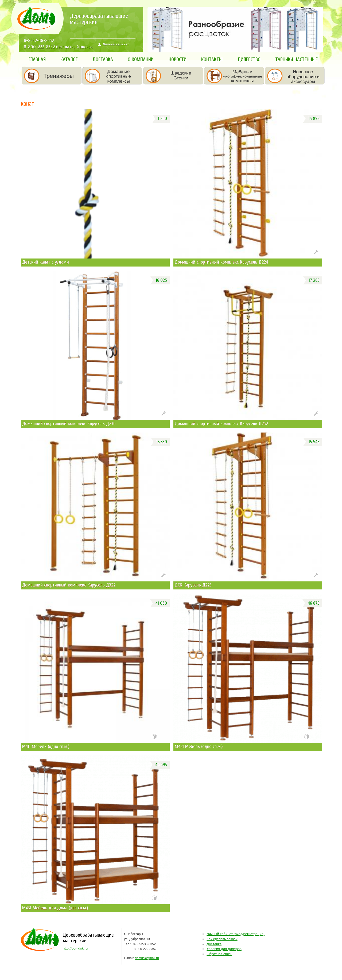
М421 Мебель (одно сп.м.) (199, 746)
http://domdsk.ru (75, 948)
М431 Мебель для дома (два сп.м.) (55, 908)
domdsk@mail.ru (147, 958)
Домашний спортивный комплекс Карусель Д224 (221, 262)
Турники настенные (296, 60)
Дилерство (249, 60)
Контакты (212, 60)
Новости (178, 60)
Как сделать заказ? (222, 939)
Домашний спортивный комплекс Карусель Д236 (69, 424)
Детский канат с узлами (46, 262)
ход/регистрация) (236, 934)
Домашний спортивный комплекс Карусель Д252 (221, 424)
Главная (37, 60)
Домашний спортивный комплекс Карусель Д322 (69, 585)
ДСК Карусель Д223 (193, 585)
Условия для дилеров (224, 949)
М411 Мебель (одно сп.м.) (46, 746)
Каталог (69, 60)
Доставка (103, 60)
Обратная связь (219, 954)
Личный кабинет (113, 44)
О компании (141, 60)
